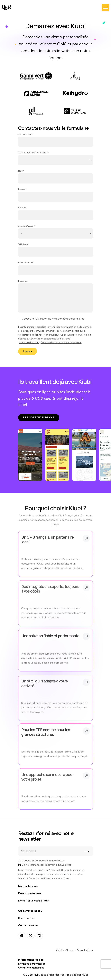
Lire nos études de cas (39, 418)
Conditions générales (31, 968)
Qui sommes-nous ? (30, 911)
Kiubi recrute (26, 918)
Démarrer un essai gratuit (34, 901)
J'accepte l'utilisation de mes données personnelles (53, 319)
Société (22, 208)
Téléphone (23, 244)
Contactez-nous (28, 926)
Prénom (22, 189)
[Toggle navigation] (105, 7)
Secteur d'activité (26, 226)
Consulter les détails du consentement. (61, 343)
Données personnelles (32, 964)
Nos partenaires (28, 886)
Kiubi (59, 951)
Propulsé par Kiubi (77, 975)
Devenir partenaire (30, 893)
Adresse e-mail (25, 134)
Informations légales (31, 960)
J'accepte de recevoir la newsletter (43, 861)
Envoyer (28, 351)
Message (23, 281)
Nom (21, 171)
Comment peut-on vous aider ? (33, 153)
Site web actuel (25, 263)
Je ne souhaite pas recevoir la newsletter (47, 865)
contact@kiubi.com (29, 343)
